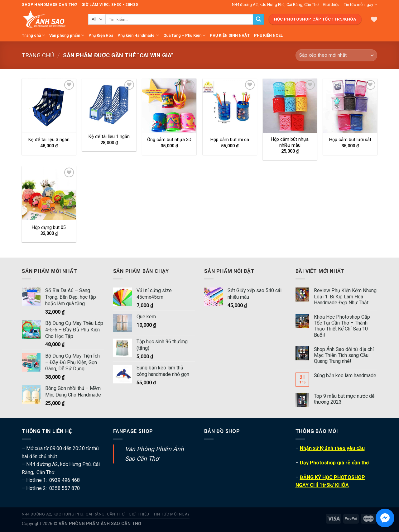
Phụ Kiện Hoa (101, 35)
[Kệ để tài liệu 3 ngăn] (49, 106)
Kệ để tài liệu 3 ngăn (49, 140)
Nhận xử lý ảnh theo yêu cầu (332, 448)
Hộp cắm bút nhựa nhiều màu (290, 142)
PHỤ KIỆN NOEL (268, 35)
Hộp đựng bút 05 (49, 228)
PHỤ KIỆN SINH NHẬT (230, 35)
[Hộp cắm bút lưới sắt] (350, 106)
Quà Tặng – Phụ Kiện (184, 35)
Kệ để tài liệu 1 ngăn (109, 137)
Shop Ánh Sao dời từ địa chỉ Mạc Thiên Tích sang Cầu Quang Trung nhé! (344, 355)
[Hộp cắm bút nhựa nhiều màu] (290, 106)
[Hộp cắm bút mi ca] (230, 106)
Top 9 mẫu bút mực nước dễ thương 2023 (344, 399)
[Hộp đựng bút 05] (49, 193)
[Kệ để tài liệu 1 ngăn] (109, 104)
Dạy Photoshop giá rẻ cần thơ (334, 463)
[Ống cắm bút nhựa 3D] (169, 106)
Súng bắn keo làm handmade (345, 375)
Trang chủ (33, 35)
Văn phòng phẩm (67, 35)
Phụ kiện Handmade (138, 35)
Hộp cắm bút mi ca (230, 140)
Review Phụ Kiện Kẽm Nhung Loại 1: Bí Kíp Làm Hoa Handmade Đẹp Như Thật (345, 296)
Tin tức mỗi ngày (361, 5)
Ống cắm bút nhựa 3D (169, 140)
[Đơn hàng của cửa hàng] (336, 55)
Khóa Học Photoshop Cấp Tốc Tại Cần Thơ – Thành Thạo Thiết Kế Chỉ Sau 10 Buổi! (342, 326)
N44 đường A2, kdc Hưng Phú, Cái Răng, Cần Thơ (275, 5)
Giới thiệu (331, 5)
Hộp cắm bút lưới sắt (350, 140)
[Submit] (258, 19)
